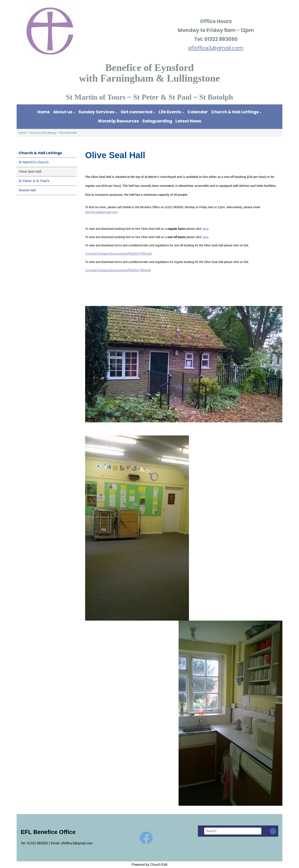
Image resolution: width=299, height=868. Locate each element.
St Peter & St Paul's (34, 181)
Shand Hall (27, 190)
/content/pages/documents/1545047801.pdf (118, 270)
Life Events (170, 112)
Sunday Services (97, 112)
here (205, 229)
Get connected (137, 112)
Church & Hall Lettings (235, 112)
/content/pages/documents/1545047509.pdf (118, 254)
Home (44, 112)
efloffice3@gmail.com (216, 48)
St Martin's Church (34, 162)
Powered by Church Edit (150, 865)
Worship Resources (118, 121)
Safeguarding (157, 121)
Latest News (188, 121)
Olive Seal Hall (68, 133)
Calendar (198, 112)
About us (63, 112)
